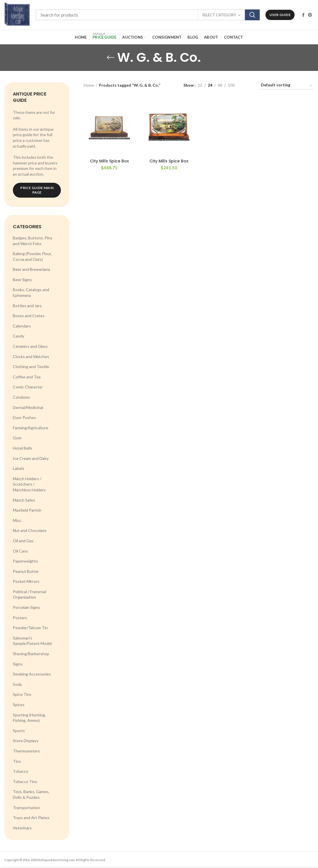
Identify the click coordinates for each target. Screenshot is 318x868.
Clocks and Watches (31, 356)
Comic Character (28, 387)
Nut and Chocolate (30, 530)
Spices (19, 705)
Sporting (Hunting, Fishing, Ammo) (29, 718)
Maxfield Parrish (27, 510)
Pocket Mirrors (26, 581)
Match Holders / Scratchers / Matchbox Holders (29, 484)
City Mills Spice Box (109, 161)
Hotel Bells (23, 448)
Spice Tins (22, 694)
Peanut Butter (26, 571)
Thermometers (26, 751)
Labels (19, 468)
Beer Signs (22, 280)
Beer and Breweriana (31, 269)
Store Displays (26, 741)
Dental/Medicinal (28, 407)
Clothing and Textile (31, 367)
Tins (17, 761)
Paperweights (25, 561)
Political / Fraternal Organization (29, 594)
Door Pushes (24, 417)
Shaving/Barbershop (31, 654)
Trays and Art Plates (31, 818)
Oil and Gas (23, 541)
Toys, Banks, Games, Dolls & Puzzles (31, 794)
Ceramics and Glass (30, 346)
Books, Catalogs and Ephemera (31, 292)
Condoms (21, 397)
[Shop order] (287, 86)
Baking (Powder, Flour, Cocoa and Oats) (32, 256)
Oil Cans (20, 551)
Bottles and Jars (27, 306)
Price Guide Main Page (37, 190)
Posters (20, 618)
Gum (17, 438)
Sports (19, 731)
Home (89, 85)
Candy (19, 336)
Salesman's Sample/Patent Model (32, 641)
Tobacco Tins (25, 781)
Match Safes (24, 500)
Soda (17, 684)
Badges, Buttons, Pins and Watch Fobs (33, 241)
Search (252, 15)
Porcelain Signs (26, 607)
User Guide (280, 15)
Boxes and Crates (29, 316)
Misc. (17, 520)
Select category (219, 15)
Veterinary (22, 828)
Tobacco (21, 771)
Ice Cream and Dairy (31, 458)
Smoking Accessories (32, 674)
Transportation (26, 808)
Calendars (22, 326)
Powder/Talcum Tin (30, 628)
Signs (18, 664)
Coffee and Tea (27, 377)
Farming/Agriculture (31, 428)
